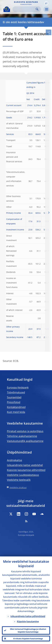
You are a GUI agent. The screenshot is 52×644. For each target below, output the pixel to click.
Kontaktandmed (16, 407)
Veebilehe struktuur (18, 487)
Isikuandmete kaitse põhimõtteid (28, 616)
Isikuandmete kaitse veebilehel (25, 465)
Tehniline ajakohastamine (22, 436)
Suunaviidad (14, 397)
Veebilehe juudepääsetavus (23, 475)
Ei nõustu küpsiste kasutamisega (28, 639)
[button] (46, 3)
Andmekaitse (14, 460)
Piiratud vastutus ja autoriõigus (25, 431)
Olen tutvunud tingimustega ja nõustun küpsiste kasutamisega (28, 630)
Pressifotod (14, 402)
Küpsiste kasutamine (28, 621)
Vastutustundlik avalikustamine (25, 441)
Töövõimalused (16, 392)
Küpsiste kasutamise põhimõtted (26, 470)
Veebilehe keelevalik (19, 480)
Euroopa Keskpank (18, 387)
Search (37, 9)
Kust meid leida (16, 412)
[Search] (24, 9)
